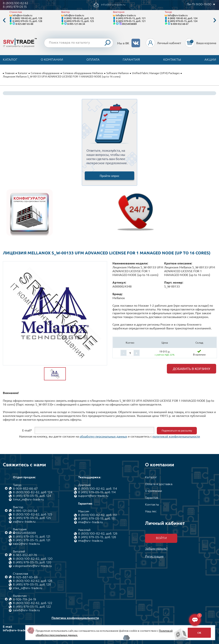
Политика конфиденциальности (75, 618)
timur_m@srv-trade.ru (28, 500)
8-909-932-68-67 (180, 24)
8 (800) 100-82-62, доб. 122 (33, 603)
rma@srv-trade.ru (90, 522)
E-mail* (27, 430)
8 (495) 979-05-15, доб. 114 (97, 492)
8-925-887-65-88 (24, 24)
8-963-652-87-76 (25, 555)
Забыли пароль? (156, 549)
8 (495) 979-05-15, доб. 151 (97, 519)
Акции (210, 60)
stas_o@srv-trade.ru (27, 588)
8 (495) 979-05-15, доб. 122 (32, 607)
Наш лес (151, 512)
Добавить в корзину (192, 369)
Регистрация (154, 557)
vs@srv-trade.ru (24, 522)
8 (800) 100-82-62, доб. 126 (98, 534)
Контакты (172, 60)
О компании (52, 60)
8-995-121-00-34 (76, 24)
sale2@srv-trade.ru (26, 544)
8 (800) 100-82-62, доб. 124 (183, 18)
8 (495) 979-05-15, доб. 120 (32, 562)
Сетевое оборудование (45, 73)
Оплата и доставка (159, 484)
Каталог (10, 60)
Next (215, 20)
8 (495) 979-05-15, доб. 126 (97, 537)
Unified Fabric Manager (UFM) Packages (156, 73)
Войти (161, 538)
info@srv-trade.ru (22, 15)
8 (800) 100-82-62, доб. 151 (97, 515)
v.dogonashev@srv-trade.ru (32, 566)
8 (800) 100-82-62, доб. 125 (79, 18)
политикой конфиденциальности (176, 436)
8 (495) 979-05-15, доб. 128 (27, 21)
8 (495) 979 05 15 (15, 7)
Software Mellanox (118, 73)
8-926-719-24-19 (24, 600)
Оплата (93, 60)
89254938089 (129, 24)
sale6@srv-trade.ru (26, 610)
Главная (10, 73)
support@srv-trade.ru (93, 496)
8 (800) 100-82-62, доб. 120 (33, 559)
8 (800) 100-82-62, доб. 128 (27, 18)
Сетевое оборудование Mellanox (83, 73)
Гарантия (131, 60)
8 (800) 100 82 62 (15, 3)
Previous (4, 20)
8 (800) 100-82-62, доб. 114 (98, 489)
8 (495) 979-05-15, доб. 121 (131, 18)
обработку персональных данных (103, 436)
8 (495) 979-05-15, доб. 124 (183, 21)
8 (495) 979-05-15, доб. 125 (79, 21)
